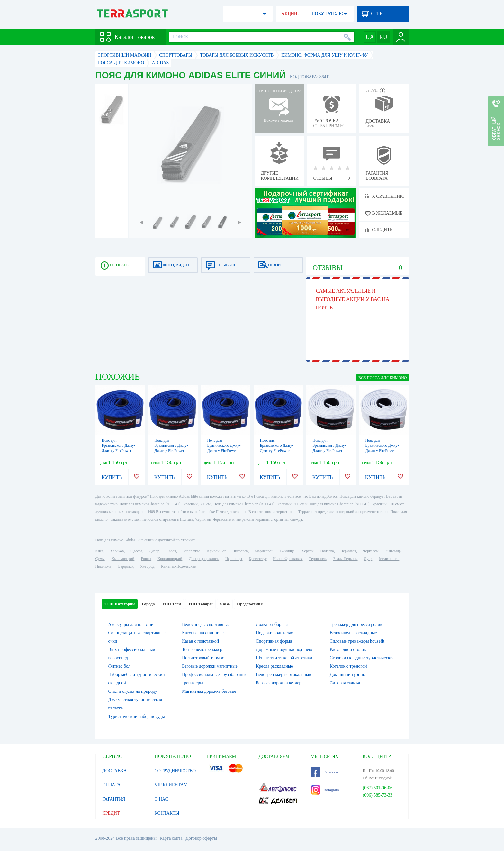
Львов (171, 551)
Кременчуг (257, 559)
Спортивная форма (274, 641)
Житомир (393, 551)
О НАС (161, 799)
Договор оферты (201, 838)
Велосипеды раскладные (353, 633)
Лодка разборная (272, 624)
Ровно (146, 559)
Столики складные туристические (362, 658)
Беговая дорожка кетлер (279, 683)
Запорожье (192, 551)
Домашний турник (347, 675)
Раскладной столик (348, 650)
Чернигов (348, 551)
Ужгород (147, 566)
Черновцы (234, 559)
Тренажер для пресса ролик (356, 624)
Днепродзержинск (204, 559)
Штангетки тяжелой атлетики (284, 658)
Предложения (250, 604)
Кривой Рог (216, 551)
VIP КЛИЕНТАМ (171, 785)
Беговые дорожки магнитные (210, 666)
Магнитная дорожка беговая (209, 691)
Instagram (325, 790)
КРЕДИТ (111, 813)
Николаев (240, 551)
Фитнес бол (119, 666)
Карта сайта (171, 838)
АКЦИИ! (290, 14)
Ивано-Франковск (288, 559)
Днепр (154, 551)
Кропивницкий (170, 559)
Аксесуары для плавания (132, 624)
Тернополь (318, 559)
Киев (99, 551)
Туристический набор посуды (137, 716)
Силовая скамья (345, 683)
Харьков (117, 551)
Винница (287, 551)
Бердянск (126, 566)
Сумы (100, 559)
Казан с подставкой (200, 641)
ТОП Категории (120, 604)
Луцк (368, 559)
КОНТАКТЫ (167, 813)
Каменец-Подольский (179, 566)
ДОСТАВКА (115, 771)
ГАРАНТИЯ (114, 799)
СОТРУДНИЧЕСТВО (175, 771)
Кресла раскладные (274, 666)
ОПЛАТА (112, 785)
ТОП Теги (171, 604)
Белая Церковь (345, 559)
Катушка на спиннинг (203, 633)
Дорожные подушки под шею (284, 650)
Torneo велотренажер (202, 650)
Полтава (327, 551)
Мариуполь (264, 551)
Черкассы (371, 551)
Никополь (104, 566)
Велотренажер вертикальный (284, 675)
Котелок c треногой (348, 666)
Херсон (308, 551)
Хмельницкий (123, 559)
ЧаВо (225, 604)
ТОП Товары (200, 604)
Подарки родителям (275, 633)
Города (148, 604)
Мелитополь (389, 559)
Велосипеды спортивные (206, 624)
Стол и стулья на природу (133, 691)
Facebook (325, 772)
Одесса (136, 551)
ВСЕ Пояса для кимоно (383, 378)
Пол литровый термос (203, 658)
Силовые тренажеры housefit (357, 641)
